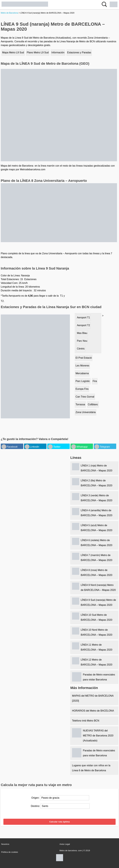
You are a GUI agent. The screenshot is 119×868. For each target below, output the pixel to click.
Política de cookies (10, 852)
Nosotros (5, 844)
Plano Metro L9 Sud (38, 52)
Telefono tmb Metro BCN (86, 721)
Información (58, 52)
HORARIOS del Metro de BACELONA (93, 711)
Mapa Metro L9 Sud (13, 52)
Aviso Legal (65, 844)
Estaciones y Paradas (79, 52)
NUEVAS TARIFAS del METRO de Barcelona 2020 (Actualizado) (98, 736)
